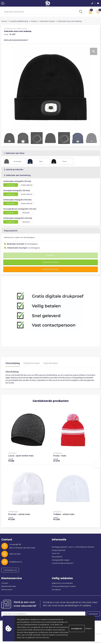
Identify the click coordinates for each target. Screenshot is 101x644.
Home (4, 21)
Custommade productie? (63, 563)
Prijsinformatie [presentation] (32, 363)
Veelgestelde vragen (61, 560)
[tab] (13, 364)
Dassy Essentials (59, 550)
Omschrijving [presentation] (13, 363)
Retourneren (7, 590)
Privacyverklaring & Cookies (64, 586)
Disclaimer (56, 590)
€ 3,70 (56, 460)
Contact (5, 583)
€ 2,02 (12, 518)
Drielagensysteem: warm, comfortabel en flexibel (73, 547)
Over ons (56, 553)
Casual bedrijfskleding (19, 21)
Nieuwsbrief (57, 557)
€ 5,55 (11, 460)
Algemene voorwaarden (62, 583)
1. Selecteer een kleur (14, 153)
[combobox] (39, 12)
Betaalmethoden (9, 586)
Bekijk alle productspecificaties (16, 40)
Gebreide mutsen (47, 21)
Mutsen (34, 21)
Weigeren (89, 628)
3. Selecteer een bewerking (17, 175)
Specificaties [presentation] (51, 363)
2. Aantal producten (14, 169)
